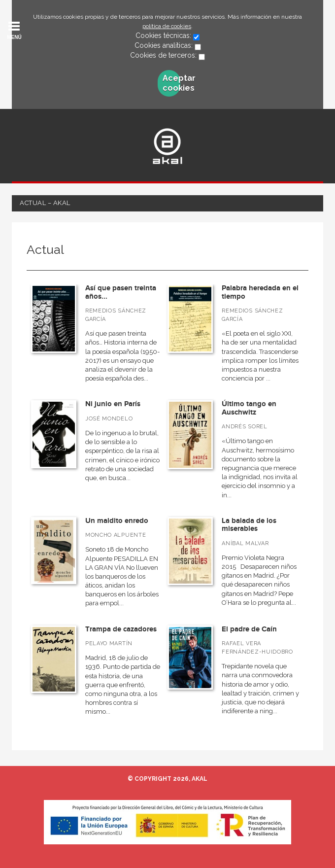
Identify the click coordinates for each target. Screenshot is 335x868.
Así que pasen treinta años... (121, 292)
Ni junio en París (113, 404)
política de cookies (167, 26)
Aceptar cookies (172, 83)
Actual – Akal (45, 203)
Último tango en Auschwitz (249, 408)
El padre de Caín (249, 629)
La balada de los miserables (249, 525)
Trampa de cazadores (121, 629)
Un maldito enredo (117, 521)
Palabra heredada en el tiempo (260, 292)
